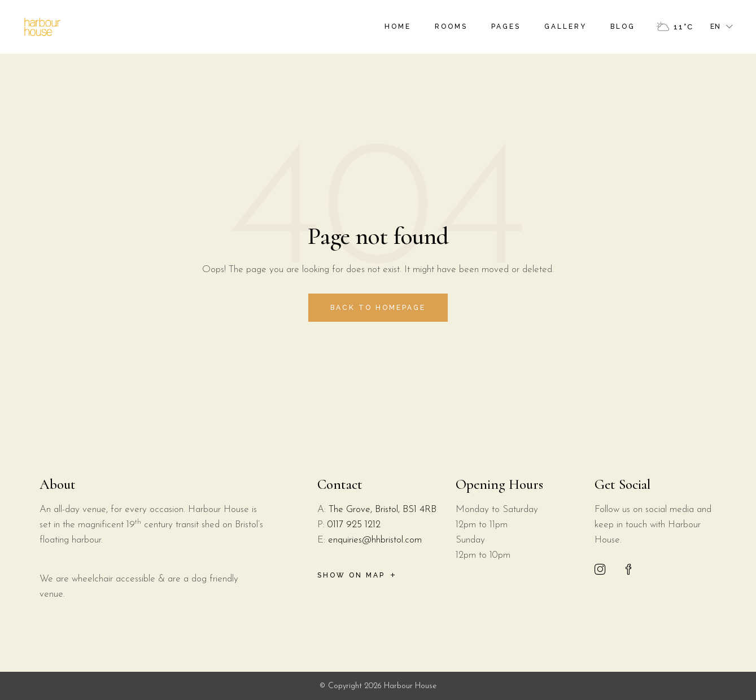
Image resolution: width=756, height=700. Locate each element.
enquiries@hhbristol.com (375, 540)
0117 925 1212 (354, 525)
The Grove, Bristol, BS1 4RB (383, 509)
